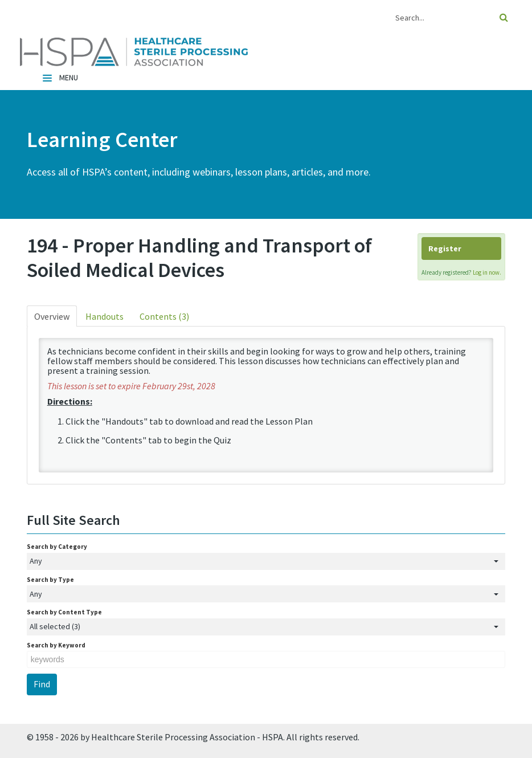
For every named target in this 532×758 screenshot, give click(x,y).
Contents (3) (164, 316)
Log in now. (487, 272)
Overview (52, 316)
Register (445, 248)
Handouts (105, 316)
